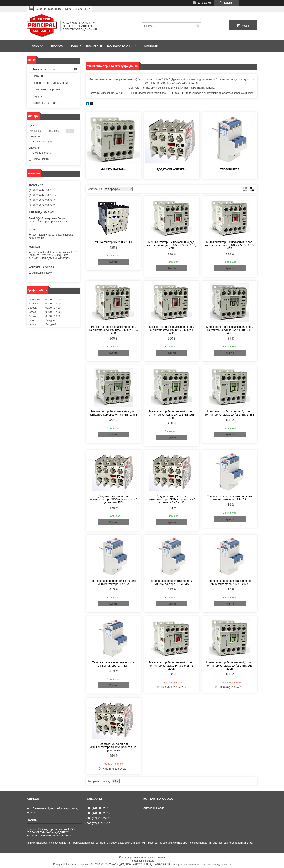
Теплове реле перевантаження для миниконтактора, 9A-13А (114, 582)
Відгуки (37, 96)
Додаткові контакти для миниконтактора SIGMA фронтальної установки (114, 747)
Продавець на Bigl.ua (142, 861)
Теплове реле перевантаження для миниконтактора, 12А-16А (230, 498)
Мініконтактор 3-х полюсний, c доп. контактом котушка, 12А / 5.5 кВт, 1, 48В (171, 330)
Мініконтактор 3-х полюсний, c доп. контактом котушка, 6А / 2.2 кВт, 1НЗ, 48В (172, 415)
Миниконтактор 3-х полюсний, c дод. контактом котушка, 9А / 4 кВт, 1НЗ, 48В (230, 330)
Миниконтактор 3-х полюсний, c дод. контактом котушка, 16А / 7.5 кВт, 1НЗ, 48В (172, 245)
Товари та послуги (85, 46)
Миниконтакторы (113, 169)
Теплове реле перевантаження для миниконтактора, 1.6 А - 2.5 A (230, 582)
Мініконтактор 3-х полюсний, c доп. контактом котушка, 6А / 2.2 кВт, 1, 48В (230, 413)
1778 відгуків (205, 3)
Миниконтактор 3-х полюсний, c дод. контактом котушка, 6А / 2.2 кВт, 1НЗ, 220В (230, 666)
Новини (38, 76)
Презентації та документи (50, 83)
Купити (113, 262)
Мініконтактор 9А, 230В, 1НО (113, 242)
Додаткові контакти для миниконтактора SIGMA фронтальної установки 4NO (114, 499)
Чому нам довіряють (47, 89)
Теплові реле (230, 169)
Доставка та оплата (122, 46)
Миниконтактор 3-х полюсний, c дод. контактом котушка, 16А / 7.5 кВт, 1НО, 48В (230, 245)
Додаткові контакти (171, 169)
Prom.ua (160, 857)
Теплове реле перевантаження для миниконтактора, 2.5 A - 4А (171, 582)
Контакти (151, 46)
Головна (37, 46)
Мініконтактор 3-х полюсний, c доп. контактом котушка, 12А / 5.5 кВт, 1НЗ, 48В (113, 330)
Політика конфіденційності (216, 864)
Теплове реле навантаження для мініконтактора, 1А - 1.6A (114, 664)
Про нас (57, 46)
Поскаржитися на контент (186, 864)
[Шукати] (198, 26)
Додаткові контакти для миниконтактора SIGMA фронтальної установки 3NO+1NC (172, 499)
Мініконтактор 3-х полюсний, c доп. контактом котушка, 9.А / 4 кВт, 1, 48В (114, 413)
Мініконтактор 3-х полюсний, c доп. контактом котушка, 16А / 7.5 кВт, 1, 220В (171, 666)
